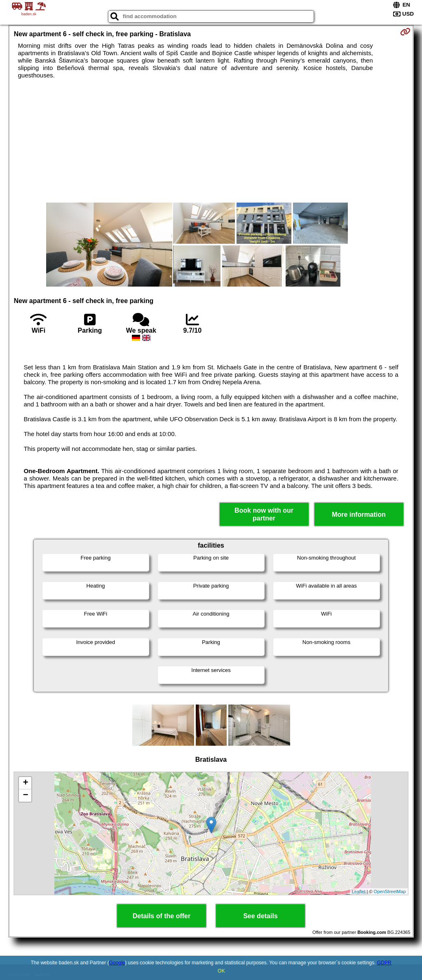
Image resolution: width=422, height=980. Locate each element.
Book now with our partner (264, 514)
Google (117, 963)
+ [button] (25, 783)
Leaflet (359, 891)
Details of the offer (162, 916)
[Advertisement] (211, 141)
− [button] (25, 796)
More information (359, 514)
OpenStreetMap (390, 891)
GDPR (384, 963)
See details (260, 916)
